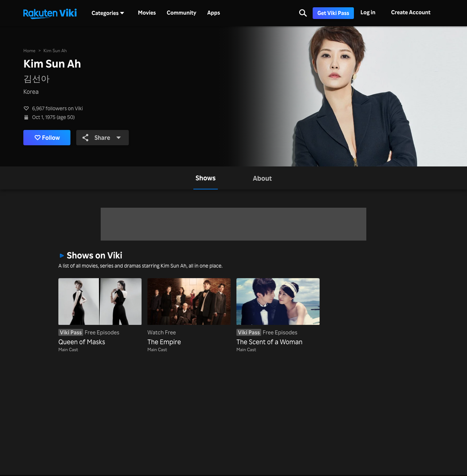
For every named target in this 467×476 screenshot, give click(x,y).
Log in (368, 12)
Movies (147, 13)
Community (182, 13)
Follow (47, 138)
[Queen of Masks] (100, 312)
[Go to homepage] (50, 13)
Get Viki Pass (333, 13)
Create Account (411, 12)
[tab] (206, 178)
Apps (214, 13)
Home (29, 51)
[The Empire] (189, 312)
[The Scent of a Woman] (278, 312)
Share (102, 138)
